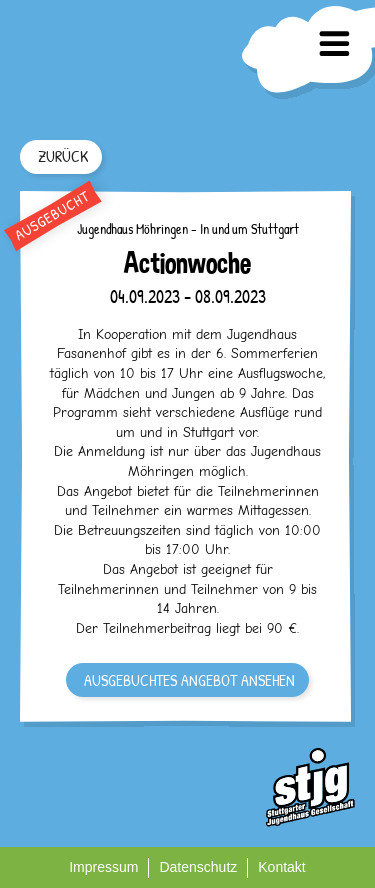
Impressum (103, 867)
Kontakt (281, 867)
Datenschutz (198, 867)
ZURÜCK (63, 156)
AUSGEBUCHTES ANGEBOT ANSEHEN (189, 680)
